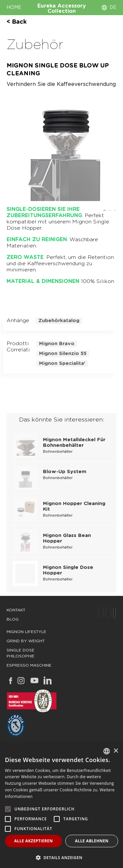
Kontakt (16, 610)
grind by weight (26, 641)
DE (113, 8)
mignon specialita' (62, 363)
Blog (13, 619)
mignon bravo (57, 344)
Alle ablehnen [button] (92, 841)
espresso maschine (29, 665)
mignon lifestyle (26, 632)
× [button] (116, 751)
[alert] (61, 805)
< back (17, 22)
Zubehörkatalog (59, 321)
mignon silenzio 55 (63, 354)
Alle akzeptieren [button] (33, 841)
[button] (61, 857)
